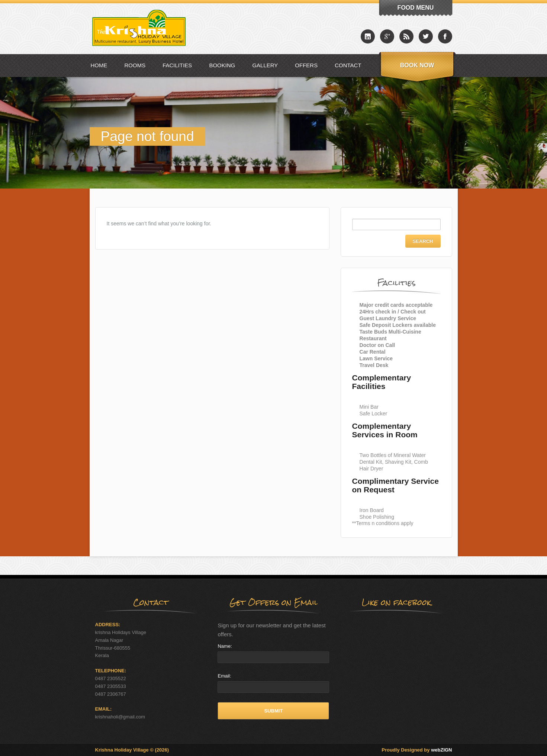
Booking (222, 65)
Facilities (177, 65)
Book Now (417, 65)
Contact (348, 65)
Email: (224, 676)
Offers (306, 65)
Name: (225, 646)
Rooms (135, 65)
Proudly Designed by (417, 750)
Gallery (265, 65)
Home (99, 65)
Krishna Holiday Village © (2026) (132, 750)
